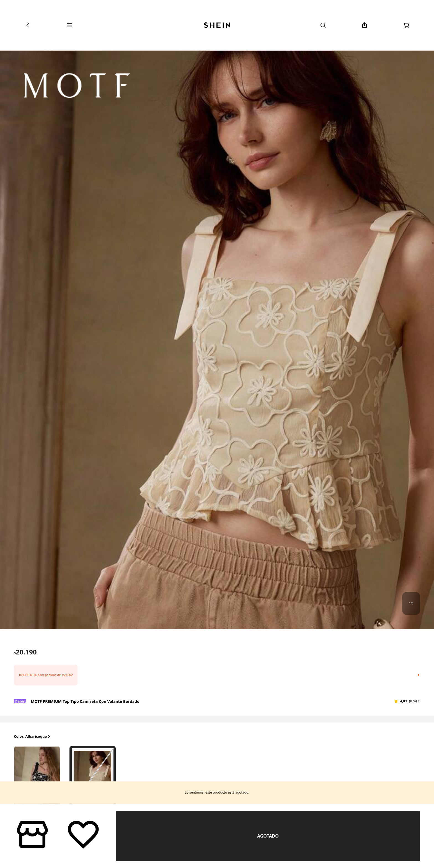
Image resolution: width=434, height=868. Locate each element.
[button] (217, 675)
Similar (268, 836)
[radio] (37, 777)
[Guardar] (83, 834)
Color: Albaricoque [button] (33, 737)
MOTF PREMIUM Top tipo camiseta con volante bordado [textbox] (85, 701)
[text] (25, 652)
